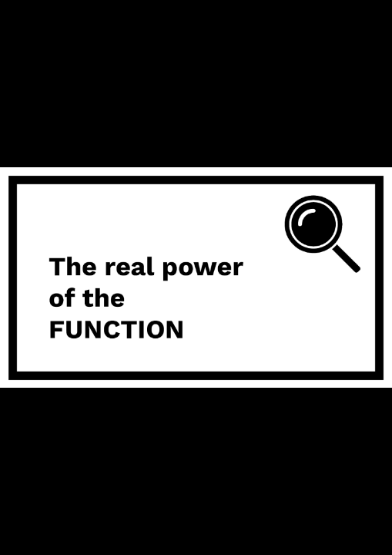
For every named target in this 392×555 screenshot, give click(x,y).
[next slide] (365, 521)
